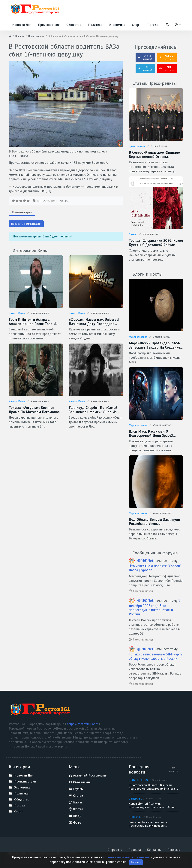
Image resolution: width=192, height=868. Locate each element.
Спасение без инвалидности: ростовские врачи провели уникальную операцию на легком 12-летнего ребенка (152, 822)
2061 (145, 57)
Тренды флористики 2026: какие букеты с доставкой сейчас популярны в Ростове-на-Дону (155, 242)
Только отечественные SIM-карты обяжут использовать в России (156, 655)
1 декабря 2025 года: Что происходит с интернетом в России (154, 605)
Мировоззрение (138, 336)
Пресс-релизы (137, 146)
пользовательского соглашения (127, 863)
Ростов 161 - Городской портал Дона (36, 852)
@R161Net (146, 559)
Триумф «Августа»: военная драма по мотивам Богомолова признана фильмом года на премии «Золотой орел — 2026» (34, 409)
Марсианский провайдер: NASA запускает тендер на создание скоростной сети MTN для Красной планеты (154, 344)
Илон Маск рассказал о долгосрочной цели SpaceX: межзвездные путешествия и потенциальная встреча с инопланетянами (153, 432)
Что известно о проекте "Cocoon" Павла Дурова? (155, 566)
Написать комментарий (26, 224)
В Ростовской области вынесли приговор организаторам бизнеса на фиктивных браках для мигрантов (154, 785)
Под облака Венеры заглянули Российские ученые (153, 520)
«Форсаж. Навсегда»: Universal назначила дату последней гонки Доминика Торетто (96, 322)
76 (145, 68)
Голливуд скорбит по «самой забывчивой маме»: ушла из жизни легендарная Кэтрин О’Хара (92, 409)
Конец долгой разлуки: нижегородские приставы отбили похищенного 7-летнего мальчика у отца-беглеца (154, 804)
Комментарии (22, 212)
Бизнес (133, 234)
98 (166, 68)
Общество (136, 797)
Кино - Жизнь (17, 313)
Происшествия (139, 778)
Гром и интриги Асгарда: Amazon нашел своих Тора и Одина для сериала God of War (36, 322)
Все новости (174, 768)
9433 (166, 57)
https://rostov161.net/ (83, 722)
